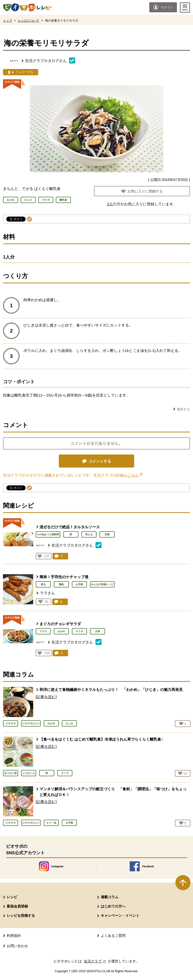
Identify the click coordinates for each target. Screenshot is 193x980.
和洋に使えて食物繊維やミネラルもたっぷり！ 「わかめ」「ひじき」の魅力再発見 (111, 690)
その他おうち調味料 (48, 534)
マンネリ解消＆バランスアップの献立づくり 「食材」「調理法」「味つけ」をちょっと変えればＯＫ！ (113, 792)
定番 (107, 534)
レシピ (12, 897)
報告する (183, 409)
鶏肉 (61, 584)
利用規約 (14, 936)
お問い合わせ (17, 946)
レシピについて (29, 21)
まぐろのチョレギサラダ (60, 624)
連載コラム (110, 897)
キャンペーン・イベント (120, 916)
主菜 (98, 631)
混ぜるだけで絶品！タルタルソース (70, 527)
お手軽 (79, 584)
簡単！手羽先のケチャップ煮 (64, 577)
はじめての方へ (113, 906)
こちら (135, 475)
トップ (8, 21)
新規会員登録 (17, 906)
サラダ (79, 631)
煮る (43, 584)
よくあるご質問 (113, 936)
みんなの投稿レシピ (102, 584)
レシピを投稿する (21, 916)
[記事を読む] (46, 697)
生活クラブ (95, 961)
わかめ (61, 631)
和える (89, 534)
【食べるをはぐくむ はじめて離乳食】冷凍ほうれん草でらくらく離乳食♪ (101, 739)
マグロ (43, 631)
